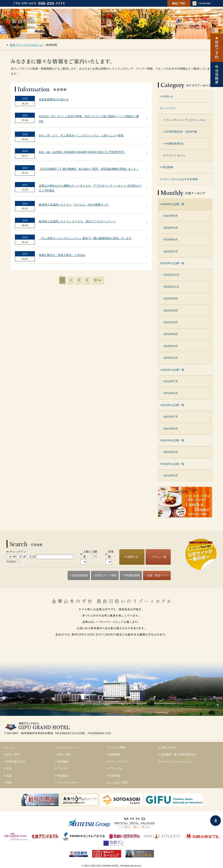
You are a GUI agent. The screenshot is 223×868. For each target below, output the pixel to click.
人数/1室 (87, 554)
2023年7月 (171, 417)
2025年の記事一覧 (172, 263)
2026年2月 (171, 251)
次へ (98, 280)
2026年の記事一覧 (172, 204)
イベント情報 (116, 747)
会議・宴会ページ (158, 575)
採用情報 (114, 776)
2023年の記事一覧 (172, 405)
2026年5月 (171, 228)
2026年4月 (171, 239)
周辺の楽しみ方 (15, 762)
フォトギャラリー (68, 783)
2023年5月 (171, 429)
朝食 (8, 783)
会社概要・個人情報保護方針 (177, 754)
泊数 (95, 552)
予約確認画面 (132, 575)
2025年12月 (171, 275)
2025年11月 (171, 287)
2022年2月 (171, 452)
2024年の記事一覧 (172, 370)
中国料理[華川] (173, 144)
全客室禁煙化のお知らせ (54, 100)
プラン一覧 (159, 557)
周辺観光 (62, 776)
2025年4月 (171, 346)
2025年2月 (171, 358)
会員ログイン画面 (106, 575)
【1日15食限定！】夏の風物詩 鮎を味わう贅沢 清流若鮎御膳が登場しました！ (89, 169)
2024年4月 (171, 393)
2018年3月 (171, 476)
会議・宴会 (63, 754)
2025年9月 (171, 299)
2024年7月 (171, 381)
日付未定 (11, 562)
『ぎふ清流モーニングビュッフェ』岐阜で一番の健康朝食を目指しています (85, 238)
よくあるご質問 (118, 783)
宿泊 (8, 768)
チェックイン (18, 552)
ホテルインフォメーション (176, 762)
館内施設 (62, 762)
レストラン (168, 108)
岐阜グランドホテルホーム (26, 45)
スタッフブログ (118, 762)
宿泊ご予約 (12, 754)
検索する (133, 557)
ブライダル (115, 768)
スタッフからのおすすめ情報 (179, 179)
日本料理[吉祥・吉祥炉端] (180, 132)
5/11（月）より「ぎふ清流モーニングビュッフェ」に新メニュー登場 (81, 135)
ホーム (9, 747)
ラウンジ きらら (174, 155)
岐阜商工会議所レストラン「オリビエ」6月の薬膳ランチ (74, 205)
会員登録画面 (80, 575)
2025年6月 (171, 322)
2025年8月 (171, 311)
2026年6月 (171, 216)
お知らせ (167, 96)
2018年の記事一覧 (172, 464)
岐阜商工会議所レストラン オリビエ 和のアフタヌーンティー (77, 221)
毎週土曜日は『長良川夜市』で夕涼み (62, 255)
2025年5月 (171, 334)
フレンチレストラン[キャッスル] (184, 120)
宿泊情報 (167, 167)
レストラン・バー (68, 747)
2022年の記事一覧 (172, 440)
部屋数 (111, 554)
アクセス (62, 768)
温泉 (8, 776)
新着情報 (114, 754)
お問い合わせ (168, 747)
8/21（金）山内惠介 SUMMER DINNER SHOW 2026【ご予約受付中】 (82, 152)
